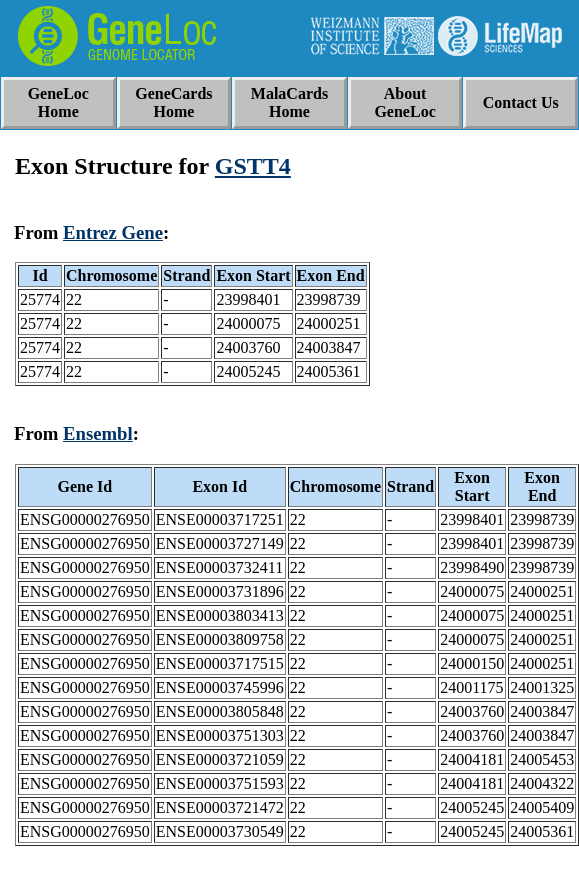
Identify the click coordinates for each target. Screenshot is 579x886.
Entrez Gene (113, 232)
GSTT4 (253, 166)
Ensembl (98, 433)
